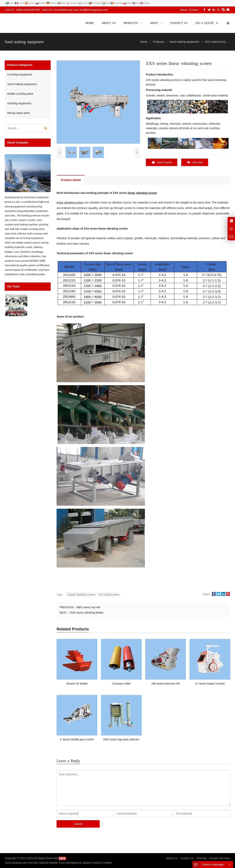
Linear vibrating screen (81, 595)
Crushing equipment (20, 74)
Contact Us (187, 858)
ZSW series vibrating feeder (87, 613)
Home (90, 23)
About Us (172, 858)
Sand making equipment (22, 84)
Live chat (195, 162)
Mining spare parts (19, 113)
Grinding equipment (19, 103)
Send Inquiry (162, 162)
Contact (194, 10)
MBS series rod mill (88, 607)
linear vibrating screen (142, 193)
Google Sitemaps (220, 858)
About (184, 10)
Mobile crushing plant (20, 94)
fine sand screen (109, 595)
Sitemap (201, 858)
